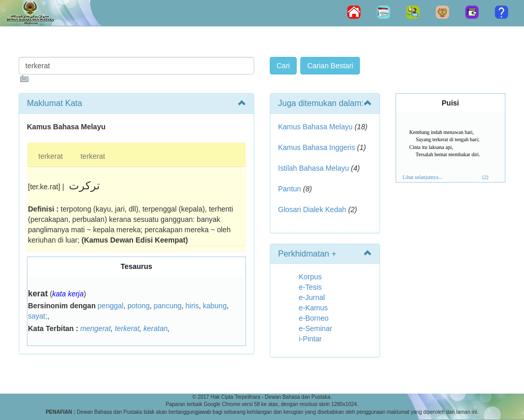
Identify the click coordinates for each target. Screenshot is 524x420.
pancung (168, 306)
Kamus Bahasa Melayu (316, 127)
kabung (215, 306)
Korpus (310, 277)
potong (139, 306)
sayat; (38, 316)
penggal (111, 306)
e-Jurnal (312, 297)
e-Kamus (313, 308)
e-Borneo (314, 318)
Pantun (289, 189)
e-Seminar (316, 328)
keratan (156, 328)
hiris (192, 306)
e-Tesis (310, 287)
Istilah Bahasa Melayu (314, 168)
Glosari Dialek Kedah (312, 209)
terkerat (50, 156)
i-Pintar (310, 339)
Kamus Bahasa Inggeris (317, 147)
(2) (485, 177)
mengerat (96, 328)
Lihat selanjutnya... (423, 177)
